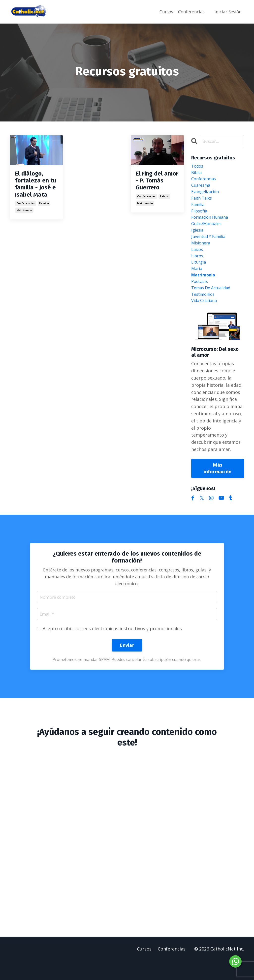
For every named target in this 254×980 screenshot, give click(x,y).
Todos (198, 167)
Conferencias (190, 12)
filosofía (200, 217)
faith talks (203, 203)
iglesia (198, 238)
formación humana (212, 224)
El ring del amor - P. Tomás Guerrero (156, 176)
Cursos (163, 12)
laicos (164, 187)
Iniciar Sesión (227, 12)
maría (197, 281)
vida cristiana (206, 317)
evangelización (207, 195)
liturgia (200, 274)
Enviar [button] (127, 663)
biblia (197, 174)
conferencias (26, 199)
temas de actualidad (214, 302)
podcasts (201, 295)
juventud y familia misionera (211, 249)
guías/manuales (208, 231)
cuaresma (202, 188)
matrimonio (24, 206)
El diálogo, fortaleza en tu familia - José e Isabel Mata (32, 182)
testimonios (205, 310)
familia (44, 199)
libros (198, 267)
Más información (218, 485)
